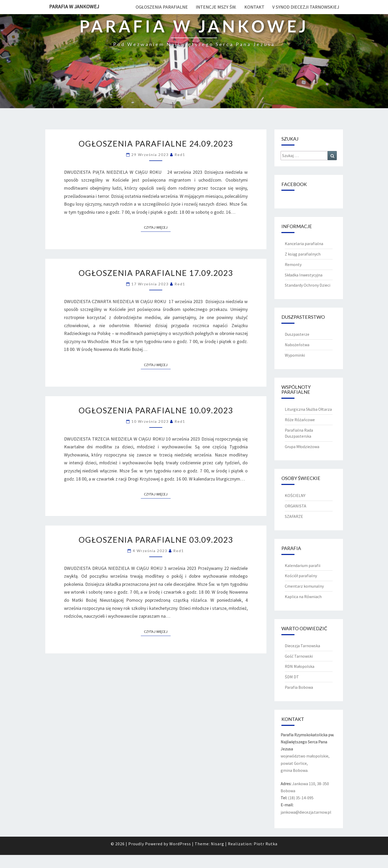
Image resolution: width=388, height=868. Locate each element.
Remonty (293, 264)
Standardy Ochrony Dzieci (308, 285)
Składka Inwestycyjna (304, 275)
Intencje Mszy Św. (216, 7)
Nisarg (218, 844)
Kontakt (254, 7)
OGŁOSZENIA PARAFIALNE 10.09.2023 (156, 410)
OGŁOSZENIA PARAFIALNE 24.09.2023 (156, 143)
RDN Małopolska (300, 666)
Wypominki (295, 355)
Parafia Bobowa (299, 687)
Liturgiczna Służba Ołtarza (308, 409)
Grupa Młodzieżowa (302, 447)
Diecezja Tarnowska (302, 646)
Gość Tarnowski (299, 656)
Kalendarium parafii (303, 565)
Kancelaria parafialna (304, 244)
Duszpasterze (297, 334)
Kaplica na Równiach (303, 597)
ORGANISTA (296, 506)
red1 (180, 155)
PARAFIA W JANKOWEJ (74, 6)
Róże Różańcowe (300, 420)
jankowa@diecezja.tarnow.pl (306, 812)
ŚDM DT (292, 677)
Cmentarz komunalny (304, 586)
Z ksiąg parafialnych (303, 254)
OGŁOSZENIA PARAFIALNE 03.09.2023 (156, 540)
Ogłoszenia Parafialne (162, 7)
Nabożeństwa (297, 345)
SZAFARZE (294, 516)
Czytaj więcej (157, 227)
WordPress (180, 844)
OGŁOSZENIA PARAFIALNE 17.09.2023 (156, 273)
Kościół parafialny (301, 576)
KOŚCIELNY (295, 495)
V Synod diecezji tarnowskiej (306, 7)
